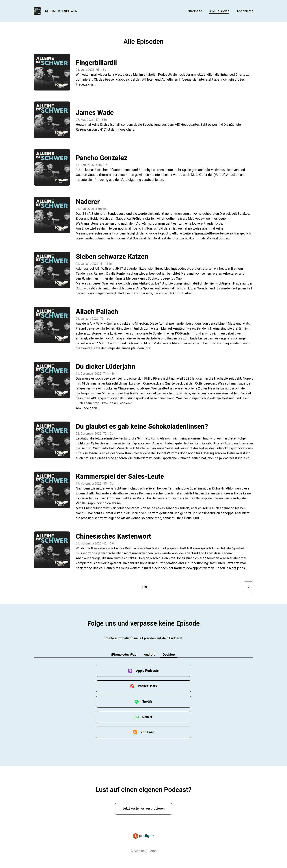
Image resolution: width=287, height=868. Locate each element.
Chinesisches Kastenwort (113, 536)
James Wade (95, 113)
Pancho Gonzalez (101, 158)
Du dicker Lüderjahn (105, 367)
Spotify (147, 702)
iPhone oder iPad (124, 654)
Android (150, 654)
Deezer (147, 717)
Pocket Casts (147, 686)
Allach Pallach (97, 312)
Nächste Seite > (248, 587)
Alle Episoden (219, 11)
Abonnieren (245, 11)
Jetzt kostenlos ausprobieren (144, 809)
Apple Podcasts (147, 671)
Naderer (88, 202)
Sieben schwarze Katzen (112, 257)
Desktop (169, 654)
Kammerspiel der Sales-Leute (120, 477)
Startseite (195, 11)
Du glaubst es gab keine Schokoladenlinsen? (142, 426)
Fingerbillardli (96, 63)
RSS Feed (147, 732)
